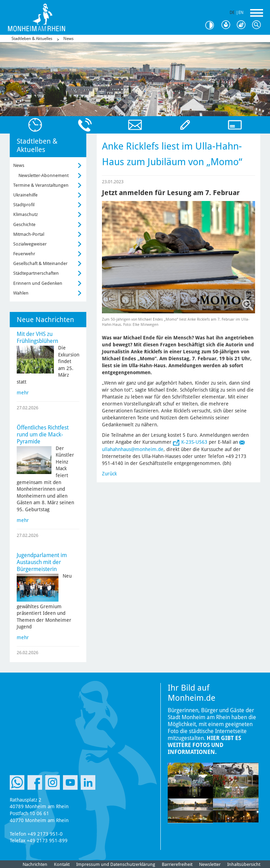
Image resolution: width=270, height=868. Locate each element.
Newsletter (210, 864)
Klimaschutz (26, 214)
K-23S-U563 (194, 442)
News (68, 39)
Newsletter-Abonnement (43, 175)
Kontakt (62, 864)
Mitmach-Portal (29, 234)
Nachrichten (35, 864)
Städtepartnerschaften (36, 273)
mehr (23, 393)
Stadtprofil (24, 205)
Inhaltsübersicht (244, 864)
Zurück (109, 474)
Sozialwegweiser (30, 244)
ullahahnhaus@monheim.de (133, 449)
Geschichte (24, 224)
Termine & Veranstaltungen (41, 185)
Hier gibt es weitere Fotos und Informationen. (204, 745)
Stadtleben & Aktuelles (32, 39)
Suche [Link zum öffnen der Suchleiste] (258, 25)
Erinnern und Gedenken (38, 283)
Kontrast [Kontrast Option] (212, 25)
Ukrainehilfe (25, 195)
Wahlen (21, 293)
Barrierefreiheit (177, 864)
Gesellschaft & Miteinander (40, 263)
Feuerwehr (24, 254)
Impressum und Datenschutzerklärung (116, 864)
